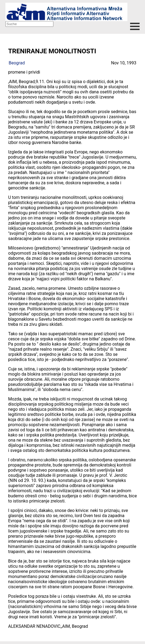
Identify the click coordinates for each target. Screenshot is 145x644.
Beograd (17, 63)
